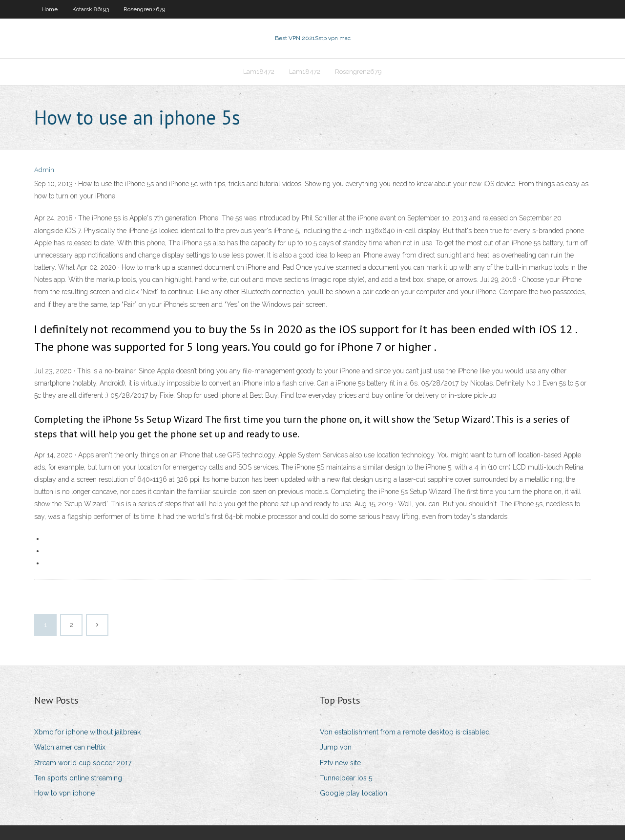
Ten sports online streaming (78, 778)
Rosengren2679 (144, 9)
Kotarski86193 (91, 9)
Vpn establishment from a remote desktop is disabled (405, 732)
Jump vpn (336, 747)
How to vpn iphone (64, 793)
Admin (44, 170)
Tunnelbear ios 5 (346, 778)
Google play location (354, 793)
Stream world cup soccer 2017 (83, 763)
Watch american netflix (70, 747)
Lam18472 (259, 72)
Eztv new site (340, 763)
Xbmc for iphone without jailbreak (87, 732)
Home (50, 9)
